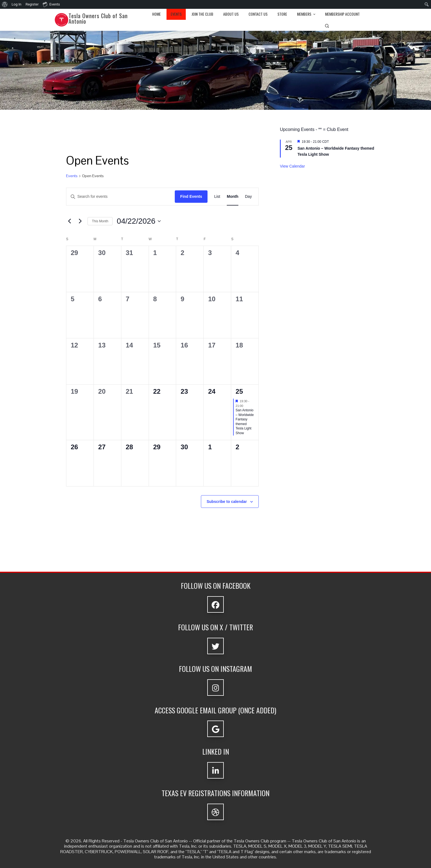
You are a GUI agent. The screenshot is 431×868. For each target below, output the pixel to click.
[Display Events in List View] (217, 197)
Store (282, 14)
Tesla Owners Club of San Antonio (98, 18)
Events (176, 14)
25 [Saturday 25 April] (239, 391)
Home (156, 14)
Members (307, 14)
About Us (231, 14)
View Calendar (292, 166)
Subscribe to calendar (227, 502)
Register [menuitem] (32, 4)
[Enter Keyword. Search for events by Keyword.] (121, 197)
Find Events (191, 196)
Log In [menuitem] (17, 4)
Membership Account (342, 14)
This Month (100, 221)
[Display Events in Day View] (248, 197)
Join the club (202, 14)
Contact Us (258, 14)
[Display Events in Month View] (233, 197)
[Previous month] (69, 221)
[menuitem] (5, 4)
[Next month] (80, 221)
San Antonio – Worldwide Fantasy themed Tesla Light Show (245, 422)
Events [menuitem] (51, 4)
